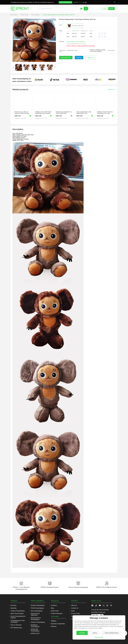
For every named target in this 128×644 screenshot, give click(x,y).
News (73, 611)
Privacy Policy (99, 637)
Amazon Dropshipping (38, 622)
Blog (52, 608)
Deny (95, 633)
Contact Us (75, 608)
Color (60, 25)
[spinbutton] (102, 33)
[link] (14, 15)
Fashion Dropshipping (18, 611)
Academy (54, 605)
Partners (54, 626)
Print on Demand (16, 625)
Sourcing (13, 605)
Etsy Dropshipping (37, 611)
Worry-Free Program (17, 613)
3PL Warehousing (16, 628)
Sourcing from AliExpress (35, 614)
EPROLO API (35, 634)
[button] (99, 33)
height (61, 31)
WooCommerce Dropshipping (36, 619)
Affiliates (54, 621)
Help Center (55, 611)
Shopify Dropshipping (38, 605)
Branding (14, 608)
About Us (74, 605)
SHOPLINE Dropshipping (35, 630)
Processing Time (62, 51)
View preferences (112, 633)
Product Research (57, 613)
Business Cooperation (58, 624)
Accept (82, 633)
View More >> (112, 89)
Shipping (61, 41)
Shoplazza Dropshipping (35, 626)
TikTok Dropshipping (37, 608)
